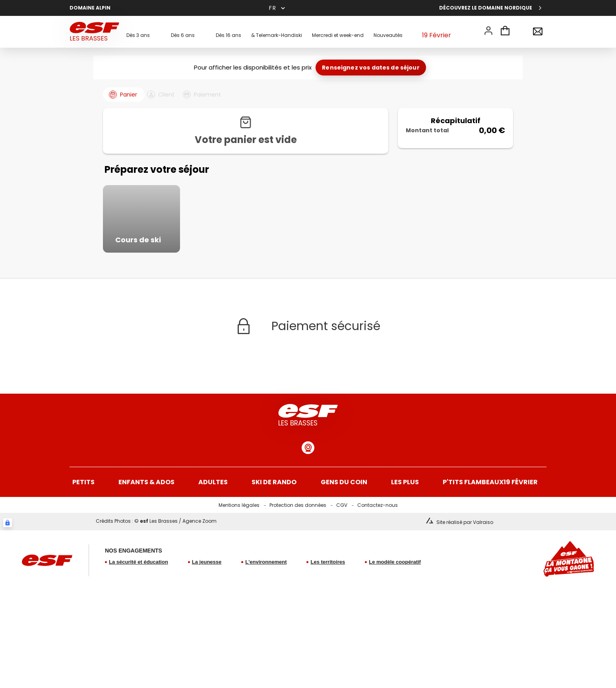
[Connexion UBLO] (8, 550)
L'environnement (266, 589)
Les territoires (328, 589)
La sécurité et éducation (139, 589)
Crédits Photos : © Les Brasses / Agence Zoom (156, 548)
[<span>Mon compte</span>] (488, 31)
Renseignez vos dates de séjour (371, 68)
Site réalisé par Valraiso (465, 550)
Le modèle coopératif (395, 589)
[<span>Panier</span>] (505, 32)
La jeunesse (207, 589)
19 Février (436, 32)
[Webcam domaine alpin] (308, 475)
